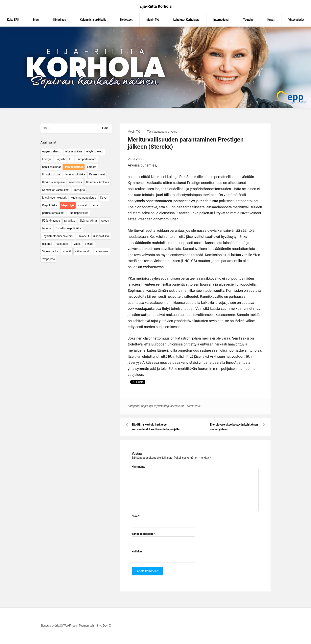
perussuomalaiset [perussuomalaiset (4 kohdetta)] (53, 213)
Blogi (36, 20)
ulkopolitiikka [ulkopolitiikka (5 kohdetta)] (101, 236)
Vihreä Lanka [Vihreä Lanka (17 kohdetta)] (50, 251)
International (221, 20)
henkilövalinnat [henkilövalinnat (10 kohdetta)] (51, 167)
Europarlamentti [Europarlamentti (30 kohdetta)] (86, 159)
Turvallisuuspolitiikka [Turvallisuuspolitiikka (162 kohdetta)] (68, 228)
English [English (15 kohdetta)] (60, 159)
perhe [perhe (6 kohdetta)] (95, 205)
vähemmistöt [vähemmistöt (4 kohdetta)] (83, 251)
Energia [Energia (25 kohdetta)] (47, 159)
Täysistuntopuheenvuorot (163, 132)
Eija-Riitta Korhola (156, 6)
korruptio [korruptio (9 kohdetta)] (79, 190)
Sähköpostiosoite (144, 534)
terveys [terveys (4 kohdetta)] (47, 228)
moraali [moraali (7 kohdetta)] (83, 205)
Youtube (248, 20)
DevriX (107, 626)
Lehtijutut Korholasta (186, 20)
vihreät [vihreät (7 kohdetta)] (67, 251)
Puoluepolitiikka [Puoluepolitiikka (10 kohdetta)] (78, 213)
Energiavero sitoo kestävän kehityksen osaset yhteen (234, 427)
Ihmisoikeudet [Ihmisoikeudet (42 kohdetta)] (74, 167)
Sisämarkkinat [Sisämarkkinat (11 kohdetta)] (88, 221)
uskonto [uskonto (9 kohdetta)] (47, 244)
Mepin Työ (153, 20)
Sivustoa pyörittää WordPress (59, 626)
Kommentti (139, 467)
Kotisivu (137, 551)
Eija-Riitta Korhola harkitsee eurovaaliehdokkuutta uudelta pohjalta (156, 427)
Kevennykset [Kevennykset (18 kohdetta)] (97, 174)
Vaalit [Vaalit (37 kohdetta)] (77, 244)
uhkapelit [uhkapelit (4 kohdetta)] (83, 236)
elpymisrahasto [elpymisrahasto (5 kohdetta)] (52, 151)
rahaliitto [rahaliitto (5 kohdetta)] (70, 221)
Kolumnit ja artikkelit (93, 20)
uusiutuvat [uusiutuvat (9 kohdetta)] (63, 244)
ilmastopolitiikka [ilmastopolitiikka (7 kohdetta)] (75, 174)
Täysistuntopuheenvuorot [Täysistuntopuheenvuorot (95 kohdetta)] (58, 236)
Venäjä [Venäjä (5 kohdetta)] (89, 244)
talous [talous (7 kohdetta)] (105, 221)
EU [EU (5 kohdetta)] (71, 159)
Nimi (136, 516)
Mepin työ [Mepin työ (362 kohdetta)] (68, 205)
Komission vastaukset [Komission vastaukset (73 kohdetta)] (56, 190)
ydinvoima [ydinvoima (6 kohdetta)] (102, 251)
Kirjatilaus (60, 20)
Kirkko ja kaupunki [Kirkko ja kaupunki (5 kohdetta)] (53, 182)
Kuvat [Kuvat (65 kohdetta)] (104, 198)
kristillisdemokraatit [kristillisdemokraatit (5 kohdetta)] (54, 198)
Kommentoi (194, 406)
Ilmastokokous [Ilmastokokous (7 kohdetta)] (51, 174)
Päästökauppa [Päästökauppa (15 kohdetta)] (51, 221)
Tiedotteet (126, 20)
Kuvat (271, 20)
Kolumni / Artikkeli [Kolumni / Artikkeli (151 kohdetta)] (98, 182)
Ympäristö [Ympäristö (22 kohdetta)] (49, 259)
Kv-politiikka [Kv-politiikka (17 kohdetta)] (50, 205)
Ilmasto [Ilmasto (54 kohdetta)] (92, 167)
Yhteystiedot (296, 20)
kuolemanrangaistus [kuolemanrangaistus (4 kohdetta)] (83, 198)
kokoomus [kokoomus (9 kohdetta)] (75, 182)
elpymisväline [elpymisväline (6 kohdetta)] (74, 151)
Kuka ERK (13, 20)
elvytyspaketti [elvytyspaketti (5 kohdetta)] (95, 151)
